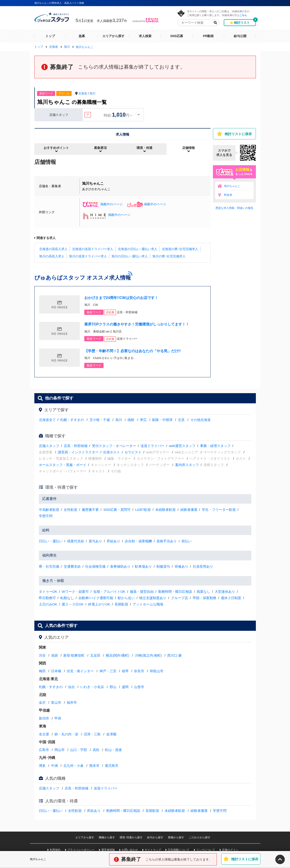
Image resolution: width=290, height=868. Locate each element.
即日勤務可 (47, 598)
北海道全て (47, 420)
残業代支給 (76, 541)
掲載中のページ (102, 204)
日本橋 (56, 671)
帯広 (143, 420)
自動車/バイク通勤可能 (96, 598)
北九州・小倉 (73, 766)
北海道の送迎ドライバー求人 (93, 249)
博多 (42, 766)
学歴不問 (46, 516)
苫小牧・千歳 (100, 420)
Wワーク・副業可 (75, 592)
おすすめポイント (56, 148)
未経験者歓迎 (165, 510)
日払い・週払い (51, 541)
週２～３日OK (73, 604)
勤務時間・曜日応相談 (175, 592)
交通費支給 (72, 566)
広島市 (44, 750)
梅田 (42, 671)
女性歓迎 (71, 510)
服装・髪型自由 (142, 592)
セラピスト (133, 452)
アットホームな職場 (148, 604)
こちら (243, 15)
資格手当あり (167, 541)
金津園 (111, 734)
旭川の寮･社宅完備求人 (169, 256)
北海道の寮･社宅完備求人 (180, 249)
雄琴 (125, 671)
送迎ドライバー (152, 446)
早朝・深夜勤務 (204, 598)
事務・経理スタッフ (215, 446)
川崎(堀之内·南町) (148, 655)
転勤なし (67, 598)
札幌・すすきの (72, 420)
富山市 (56, 702)
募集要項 (100, 148)
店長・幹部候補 (76, 446)
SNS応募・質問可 (117, 510)
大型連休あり (225, 592)
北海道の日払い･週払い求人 (138, 249)
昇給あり (113, 541)
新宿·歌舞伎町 (74, 655)
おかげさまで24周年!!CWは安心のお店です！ (121, 298)
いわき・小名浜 (92, 687)
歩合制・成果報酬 (138, 541)
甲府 (58, 718)
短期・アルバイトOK (109, 592)
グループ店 (180, 598)
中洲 (54, 766)
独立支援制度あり (153, 598)
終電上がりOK (99, 604)
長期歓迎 (121, 604)
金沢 (42, 702)
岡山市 (60, 750)
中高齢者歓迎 (49, 510)
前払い (187, 541)
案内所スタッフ (187, 465)
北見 (181, 420)
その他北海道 (200, 420)
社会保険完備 (95, 566)
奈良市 (139, 671)
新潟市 (44, 718)
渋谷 (42, 655)
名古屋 (44, 734)
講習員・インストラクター (78, 452)
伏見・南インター (80, 671)
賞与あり (95, 541)
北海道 (83, 93)
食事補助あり (120, 566)
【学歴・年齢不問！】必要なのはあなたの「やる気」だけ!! (133, 351)
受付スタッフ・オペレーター (114, 446)
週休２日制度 (231, 598)
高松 (96, 750)
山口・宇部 (79, 750)
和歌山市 (157, 671)
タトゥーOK (48, 592)
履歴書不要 (90, 510)
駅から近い (126, 598)
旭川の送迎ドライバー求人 (88, 256)
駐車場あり (143, 566)
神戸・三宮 (108, 671)
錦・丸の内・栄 (66, 734)
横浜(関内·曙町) (118, 655)
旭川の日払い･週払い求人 (130, 256)
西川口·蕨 (174, 655)
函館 (131, 420)
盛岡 (125, 687)
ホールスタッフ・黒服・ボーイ (63, 465)
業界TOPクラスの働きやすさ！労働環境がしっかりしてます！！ (137, 324)
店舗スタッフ (49, 446)
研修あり (182, 566)
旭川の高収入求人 (52, 256)
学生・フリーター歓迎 (219, 510)
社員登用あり (203, 566)
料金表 (228, 195)
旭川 (92, 93)
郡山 (113, 687)
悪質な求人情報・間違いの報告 (234, 208)
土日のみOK (48, 604)
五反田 (95, 655)
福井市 (72, 702)
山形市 (139, 687)
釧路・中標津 (162, 420)
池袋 (54, 655)
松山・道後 (113, 750)
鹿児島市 (112, 766)
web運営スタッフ (182, 446)
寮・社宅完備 (49, 566)
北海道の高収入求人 (53, 249)
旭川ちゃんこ (232, 186)
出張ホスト (112, 452)
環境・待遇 (144, 148)
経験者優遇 (189, 510)
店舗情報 (189, 148)
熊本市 (94, 766)
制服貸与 (163, 566)
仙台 (71, 687)
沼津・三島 (92, 734)
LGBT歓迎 (143, 510)
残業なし (203, 592)
